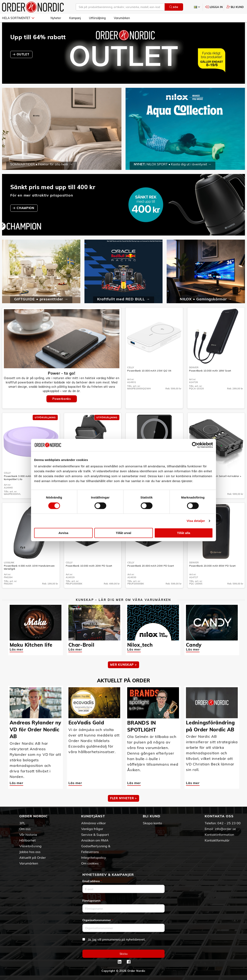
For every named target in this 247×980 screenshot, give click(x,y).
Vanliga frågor (92, 829)
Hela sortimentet (18, 18)
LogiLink (9, 563)
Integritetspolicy (94, 858)
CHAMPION (26, 208)
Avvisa (63, 533)
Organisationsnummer (98, 920)
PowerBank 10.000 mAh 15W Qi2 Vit (149, 371)
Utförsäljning (97, 18)
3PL (22, 823)
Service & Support (95, 835)
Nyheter (56, 18)
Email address (92, 881)
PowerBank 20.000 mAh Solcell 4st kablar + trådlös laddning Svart (215, 478)
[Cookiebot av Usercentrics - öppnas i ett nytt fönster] (195, 445)
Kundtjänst (93, 816)
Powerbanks (62, 399)
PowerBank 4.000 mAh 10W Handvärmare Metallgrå (29, 567)
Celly (131, 367)
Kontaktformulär (217, 840)
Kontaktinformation (219, 835)
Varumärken (122, 18)
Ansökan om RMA (95, 840)
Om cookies (90, 863)
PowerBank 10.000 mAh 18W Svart (210, 371)
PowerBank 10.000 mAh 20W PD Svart (89, 566)
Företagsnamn (92, 901)
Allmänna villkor (93, 823)
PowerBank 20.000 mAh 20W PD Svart (151, 566)
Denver (194, 367)
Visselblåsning (30, 846)
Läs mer (16, 649)
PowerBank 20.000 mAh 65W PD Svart (212, 566)
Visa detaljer (196, 521)
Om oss (25, 829)
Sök (174, 7)
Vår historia (28, 835)
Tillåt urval (124, 533)
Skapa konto (152, 823)
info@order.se (225, 829)
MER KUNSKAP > (123, 665)
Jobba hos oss (30, 852)
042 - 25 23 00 (229, 823)
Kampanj (75, 18)
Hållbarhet (28, 840)
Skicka (124, 954)
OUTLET (23, 54)
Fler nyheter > (123, 798)
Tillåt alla (184, 533)
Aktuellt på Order (33, 858)
